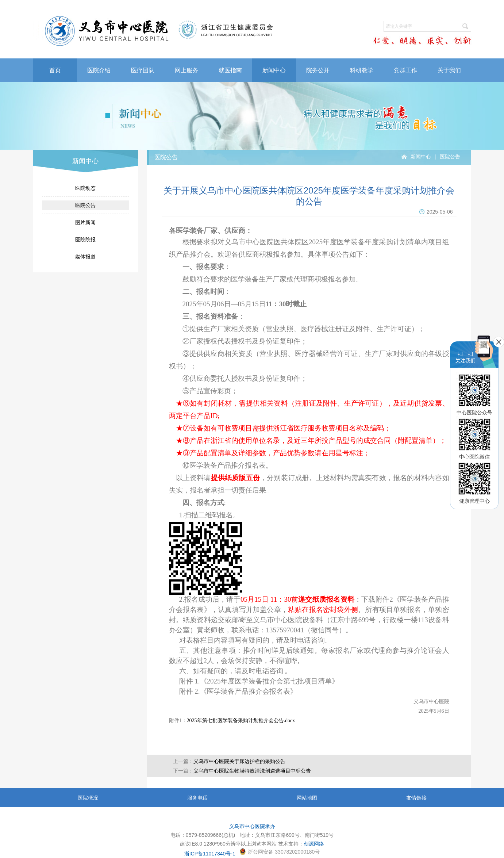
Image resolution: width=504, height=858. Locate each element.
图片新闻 (85, 222)
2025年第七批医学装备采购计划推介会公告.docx (241, 721)
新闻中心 (274, 70)
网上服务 (186, 70)
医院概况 (88, 798)
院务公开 (318, 70)
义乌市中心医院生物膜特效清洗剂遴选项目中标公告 (252, 771)
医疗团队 (143, 70)
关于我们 (449, 70)
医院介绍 (99, 70)
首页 (55, 70)
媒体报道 (85, 257)
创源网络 (314, 844)
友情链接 (416, 798)
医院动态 (85, 188)
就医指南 (230, 70)
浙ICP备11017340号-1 (210, 854)
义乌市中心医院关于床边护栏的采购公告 (239, 761)
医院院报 (85, 240)
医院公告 (85, 205)
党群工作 (405, 70)
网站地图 (307, 798)
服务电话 (197, 798)
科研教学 (362, 70)
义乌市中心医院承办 (252, 826)
